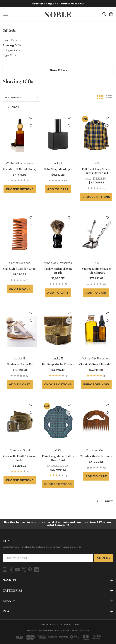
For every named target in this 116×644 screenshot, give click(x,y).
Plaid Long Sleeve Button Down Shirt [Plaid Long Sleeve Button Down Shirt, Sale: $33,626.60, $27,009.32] (58, 458)
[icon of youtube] (17, 570)
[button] (58, 70)
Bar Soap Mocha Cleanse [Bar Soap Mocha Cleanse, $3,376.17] (58, 364)
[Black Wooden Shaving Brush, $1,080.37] (58, 234)
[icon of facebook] (11, 570)
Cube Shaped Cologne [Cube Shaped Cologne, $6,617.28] (58, 169)
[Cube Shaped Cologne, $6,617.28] (58, 135)
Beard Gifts (10, 40)
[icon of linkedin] (36, 570)
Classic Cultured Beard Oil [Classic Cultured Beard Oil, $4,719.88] (96, 364)
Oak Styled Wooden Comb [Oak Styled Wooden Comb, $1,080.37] (20, 269)
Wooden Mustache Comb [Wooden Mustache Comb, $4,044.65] (96, 456)
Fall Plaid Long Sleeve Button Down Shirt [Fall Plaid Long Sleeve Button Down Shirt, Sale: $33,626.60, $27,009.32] (96, 171)
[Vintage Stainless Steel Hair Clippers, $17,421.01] (96, 234)
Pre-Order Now (96, 384)
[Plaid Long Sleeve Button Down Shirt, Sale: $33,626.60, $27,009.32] (58, 422)
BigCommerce (82, 630)
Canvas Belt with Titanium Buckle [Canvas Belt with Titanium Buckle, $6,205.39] (20, 458)
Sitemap (76, 624)
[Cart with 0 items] (111, 14)
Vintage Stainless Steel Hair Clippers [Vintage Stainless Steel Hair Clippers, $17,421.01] (96, 271)
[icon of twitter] (24, 570)
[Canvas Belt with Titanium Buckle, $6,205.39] (20, 422)
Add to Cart (58, 189)
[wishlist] (31, 118)
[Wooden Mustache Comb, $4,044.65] (96, 422)
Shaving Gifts (12, 45)
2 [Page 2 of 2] (8, 107)
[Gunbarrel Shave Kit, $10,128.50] (20, 330)
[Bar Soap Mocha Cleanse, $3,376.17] (58, 330)
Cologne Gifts (11, 50)
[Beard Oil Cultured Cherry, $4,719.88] (20, 135)
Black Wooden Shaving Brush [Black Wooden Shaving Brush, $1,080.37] (58, 271)
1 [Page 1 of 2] (4, 107)
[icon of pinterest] (30, 570)
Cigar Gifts (9, 55)
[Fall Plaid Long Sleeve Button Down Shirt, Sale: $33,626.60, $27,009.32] (96, 135)
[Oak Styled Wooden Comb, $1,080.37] (20, 234)
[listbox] (21, 97)
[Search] (104, 14)
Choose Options (20, 189)
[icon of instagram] (5, 570)
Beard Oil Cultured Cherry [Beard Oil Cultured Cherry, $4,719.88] (20, 169)
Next (16, 107)
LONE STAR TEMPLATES (48, 630)
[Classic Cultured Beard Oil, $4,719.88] (96, 330)
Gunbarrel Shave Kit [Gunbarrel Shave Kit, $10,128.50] (20, 364)
